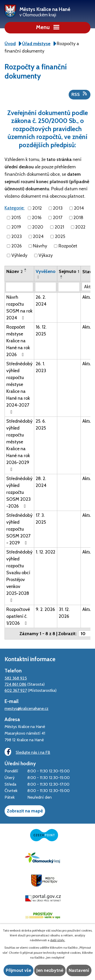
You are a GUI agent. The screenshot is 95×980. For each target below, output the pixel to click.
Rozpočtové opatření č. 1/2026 (18, 616)
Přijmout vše (18, 970)
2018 (78, 218)
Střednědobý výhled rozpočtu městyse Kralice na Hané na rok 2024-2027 (19, 388)
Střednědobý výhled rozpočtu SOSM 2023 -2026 (19, 492)
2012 (37, 208)
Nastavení (79, 970)
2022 (80, 227)
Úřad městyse (36, 44)
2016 (37, 218)
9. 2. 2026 (45, 609)
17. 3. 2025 (41, 519)
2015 (16, 218)
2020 (38, 227)
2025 (60, 236)
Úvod (10, 44)
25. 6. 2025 (41, 425)
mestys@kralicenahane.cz (26, 708)
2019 (16, 227)
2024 (38, 236)
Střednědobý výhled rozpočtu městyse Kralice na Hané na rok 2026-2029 (19, 445)
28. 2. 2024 (41, 482)
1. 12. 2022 (45, 552)
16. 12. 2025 (41, 330)
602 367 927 (16, 690)
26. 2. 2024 (41, 301)
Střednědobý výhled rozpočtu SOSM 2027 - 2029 (19, 529)
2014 (79, 208)
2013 (58, 208)
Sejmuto (69, 271)
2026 (17, 246)
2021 (59, 227)
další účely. (58, 940)
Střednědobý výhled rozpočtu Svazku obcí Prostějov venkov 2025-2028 (19, 576)
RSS (80, 94)
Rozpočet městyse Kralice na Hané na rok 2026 (18, 341)
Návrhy (40, 246)
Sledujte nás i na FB (27, 752)
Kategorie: (15, 208)
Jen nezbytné (50, 970)
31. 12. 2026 (64, 613)
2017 (58, 218)
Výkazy (46, 255)
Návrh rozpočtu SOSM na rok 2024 (19, 307)
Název (15, 271)
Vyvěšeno (46, 271)
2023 (17, 236)
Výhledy (19, 255)
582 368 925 (16, 678)
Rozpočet (68, 246)
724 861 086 (15, 684)
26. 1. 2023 (41, 367)
